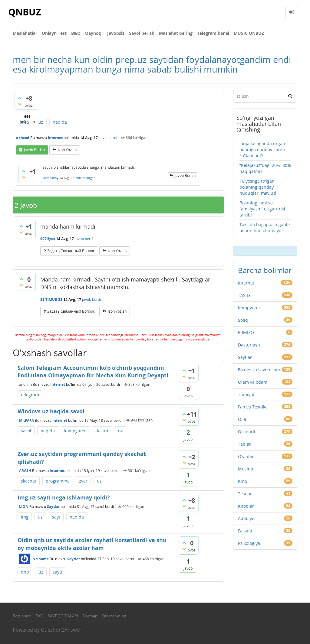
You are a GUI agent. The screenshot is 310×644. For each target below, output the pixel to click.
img (25, 517)
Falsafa (245, 531)
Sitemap (90, 616)
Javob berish (34, 150)
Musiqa (246, 469)
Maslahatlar (25, 33)
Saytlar (53, 507)
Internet (55, 138)
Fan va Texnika (253, 407)
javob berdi (84, 239)
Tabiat (244, 444)
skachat (29, 481)
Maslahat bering (176, 33)
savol (26, 431)
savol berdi (108, 138)
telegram (30, 395)
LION (24, 507)
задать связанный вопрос (71, 251)
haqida (60, 122)
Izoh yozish (67, 150)
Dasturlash (249, 345)
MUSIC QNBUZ (249, 33)
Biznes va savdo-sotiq (260, 370)
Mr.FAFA (26, 420)
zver (83, 481)
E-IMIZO (246, 332)
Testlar (245, 494)
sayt (56, 517)
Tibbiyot (246, 394)
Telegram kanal (213, 33)
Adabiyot (247, 518)
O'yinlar (246, 456)
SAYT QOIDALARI (63, 616)
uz (41, 122)
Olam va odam (253, 382)
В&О (76, 33)
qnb (25, 572)
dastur (102, 431)
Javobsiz (116, 33)
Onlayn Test (54, 33)
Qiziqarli (247, 432)
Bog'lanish (22, 616)
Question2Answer (61, 630)
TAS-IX (244, 295)
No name (41, 559)
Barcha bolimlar (265, 270)
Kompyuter (249, 308)
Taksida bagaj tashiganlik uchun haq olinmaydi (265, 228)
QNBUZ (25, 12)
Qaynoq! (94, 33)
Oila (242, 419)
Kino (242, 481)
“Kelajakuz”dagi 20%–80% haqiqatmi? (265, 168)
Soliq (243, 320)
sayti (57, 572)
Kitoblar (246, 506)
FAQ (40, 616)
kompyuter (75, 431)
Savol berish (142, 33)
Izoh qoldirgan (85, 178)
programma (58, 481)
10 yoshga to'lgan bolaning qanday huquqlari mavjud (258, 187)
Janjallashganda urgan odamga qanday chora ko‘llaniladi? (262, 150)
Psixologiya (249, 543)
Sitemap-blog (114, 616)
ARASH (25, 471)
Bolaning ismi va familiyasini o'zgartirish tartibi (263, 209)
